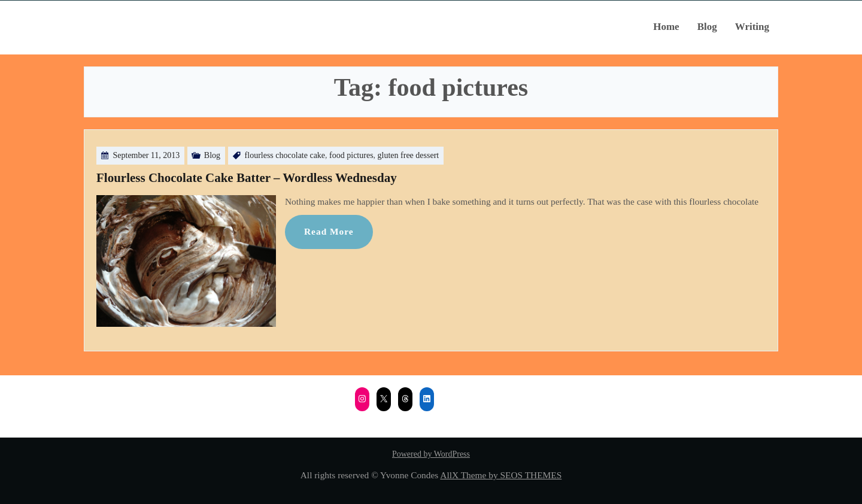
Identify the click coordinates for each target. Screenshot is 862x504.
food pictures (351, 155)
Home (666, 27)
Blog (707, 27)
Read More (329, 231)
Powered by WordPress (431, 454)
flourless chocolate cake (285, 155)
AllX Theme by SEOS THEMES (501, 475)
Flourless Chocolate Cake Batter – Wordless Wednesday (247, 178)
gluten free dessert (409, 155)
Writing (752, 27)
